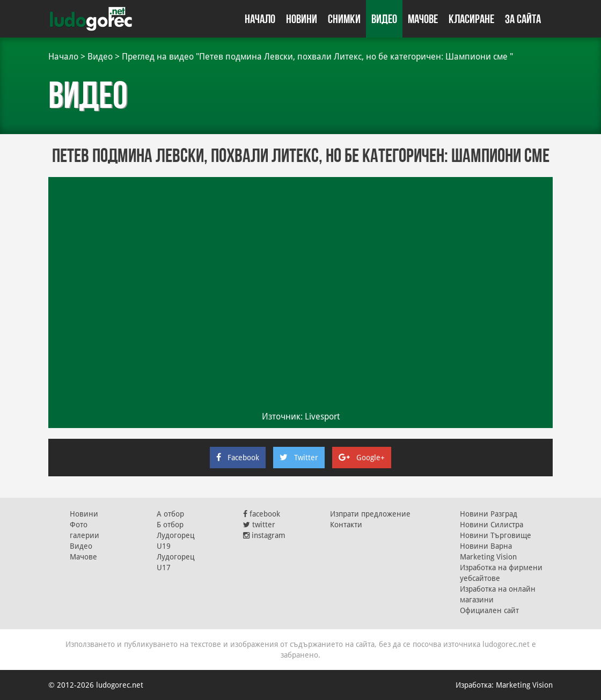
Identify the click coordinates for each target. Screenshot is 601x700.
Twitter (299, 458)
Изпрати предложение (370, 514)
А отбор (170, 514)
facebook (262, 514)
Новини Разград (489, 514)
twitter (259, 525)
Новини (302, 19)
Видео (384, 19)
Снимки (344, 19)
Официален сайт (489, 610)
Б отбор (170, 525)
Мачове (423, 19)
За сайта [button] (523, 19)
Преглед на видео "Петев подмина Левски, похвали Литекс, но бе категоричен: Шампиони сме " (317, 57)
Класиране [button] (471, 19)
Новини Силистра (492, 525)
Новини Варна (486, 546)
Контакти (346, 525)
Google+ (362, 458)
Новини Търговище (496, 535)
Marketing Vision (488, 557)
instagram (264, 535)
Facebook (238, 458)
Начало (260, 19)
